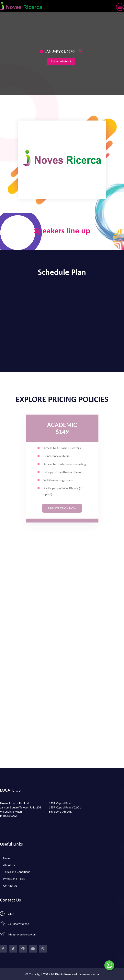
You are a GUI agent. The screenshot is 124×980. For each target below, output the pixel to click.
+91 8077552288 (18, 924)
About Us (9, 865)
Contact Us (10, 885)
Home (7, 858)
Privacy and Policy (14, 879)
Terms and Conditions (17, 872)
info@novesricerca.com (22, 934)
